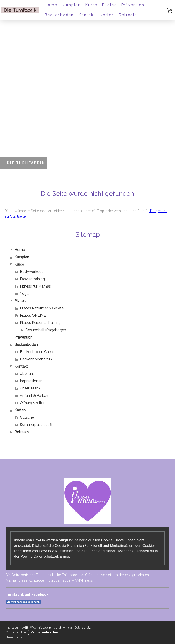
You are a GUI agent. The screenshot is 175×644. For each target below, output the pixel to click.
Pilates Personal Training (40, 323)
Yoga (24, 294)
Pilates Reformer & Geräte (42, 308)
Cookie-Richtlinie (68, 546)
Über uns (27, 374)
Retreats (128, 15)
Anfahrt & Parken (34, 396)
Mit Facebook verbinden (23, 602)
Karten (107, 15)
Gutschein (28, 417)
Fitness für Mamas (35, 286)
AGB (25, 627)
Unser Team (30, 388)
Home (51, 5)
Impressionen (31, 381)
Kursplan (71, 5)
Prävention (133, 5)
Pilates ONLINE (33, 315)
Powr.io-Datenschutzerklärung (45, 556)
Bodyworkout (31, 272)
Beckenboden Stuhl (36, 359)
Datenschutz (83, 627)
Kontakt (87, 15)
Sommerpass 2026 (36, 425)
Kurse (91, 5)
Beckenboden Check (37, 352)
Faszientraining (32, 279)
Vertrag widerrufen (44, 632)
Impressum (13, 627)
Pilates (109, 5)
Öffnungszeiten (33, 403)
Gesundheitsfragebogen (46, 330)
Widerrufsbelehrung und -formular (51, 627)
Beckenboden (59, 15)
